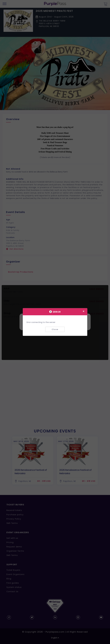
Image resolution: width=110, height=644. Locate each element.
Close (55, 329)
